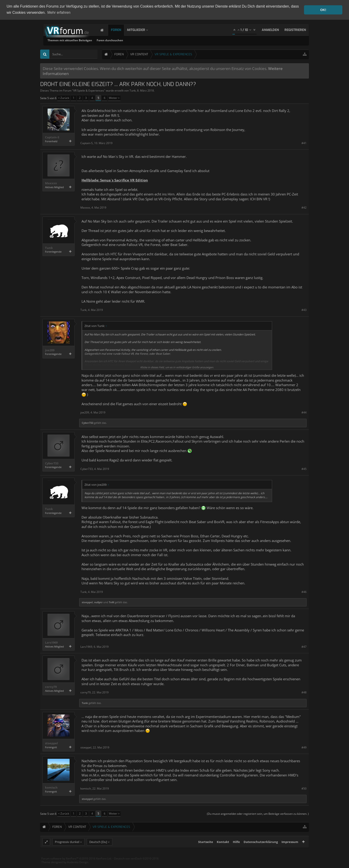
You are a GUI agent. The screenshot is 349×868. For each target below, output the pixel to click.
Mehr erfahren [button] (59, 13)
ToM (111, 602)
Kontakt (223, 850)
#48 (304, 692)
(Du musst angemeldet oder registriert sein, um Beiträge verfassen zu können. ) (258, 814)
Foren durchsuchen (169, 40)
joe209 (50, 350)
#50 (304, 788)
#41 (304, 143)
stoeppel (87, 602)
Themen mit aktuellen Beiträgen (129, 40)
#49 (304, 747)
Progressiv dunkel (67, 850)
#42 (304, 207)
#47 (304, 646)
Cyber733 (87, 423)
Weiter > (114, 98)
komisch (51, 787)
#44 (304, 412)
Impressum (290, 850)
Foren (121, 30)
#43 (304, 310)
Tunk (133, 90)
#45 (304, 469)
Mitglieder (141, 30)
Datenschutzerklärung (261, 850)
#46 (304, 591)
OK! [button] (323, 10)
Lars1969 (51, 642)
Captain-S (52, 137)
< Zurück (64, 98)
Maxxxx (51, 183)
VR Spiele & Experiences (89, 90)
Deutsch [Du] (98, 850)
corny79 (51, 687)
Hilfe (236, 850)
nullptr (98, 602)
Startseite (206, 850)
